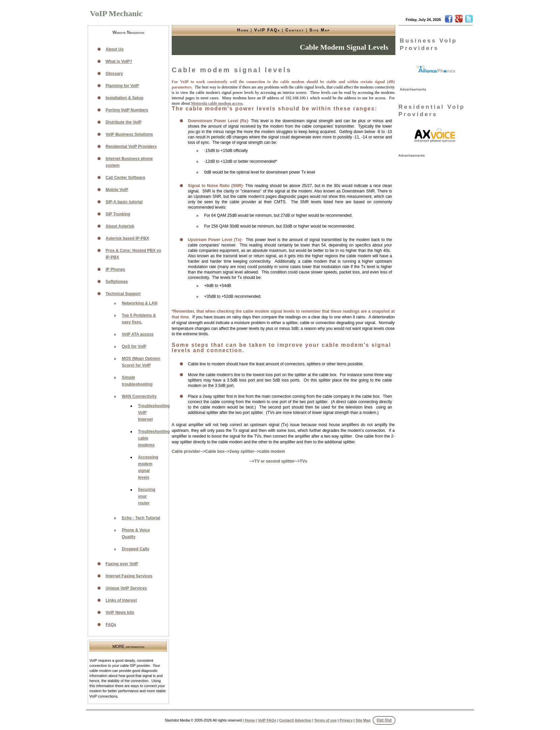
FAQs (111, 625)
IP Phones (115, 269)
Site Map (320, 30)
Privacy (346, 720)
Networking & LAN (139, 303)
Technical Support (123, 294)
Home (243, 30)
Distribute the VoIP (123, 122)
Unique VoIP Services (126, 588)
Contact (295, 30)
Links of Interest (121, 600)
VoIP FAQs (267, 30)
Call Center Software (125, 178)
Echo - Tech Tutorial (141, 518)
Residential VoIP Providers (131, 147)
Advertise (303, 720)
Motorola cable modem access (217, 103)
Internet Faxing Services (129, 576)
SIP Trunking (118, 214)
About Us (115, 49)
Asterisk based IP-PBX (127, 238)
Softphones (117, 282)
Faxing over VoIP (122, 564)
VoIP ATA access (138, 334)
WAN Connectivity (139, 396)
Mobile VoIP (117, 190)
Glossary (114, 74)
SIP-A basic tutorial (124, 202)
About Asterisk (120, 226)
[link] (436, 69)
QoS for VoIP (134, 346)
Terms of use (326, 720)
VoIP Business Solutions (129, 134)
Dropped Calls (135, 549)
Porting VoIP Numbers (127, 110)
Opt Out (384, 720)
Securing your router (147, 496)
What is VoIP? (119, 61)
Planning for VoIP (122, 86)
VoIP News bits (120, 612)
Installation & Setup (124, 98)
